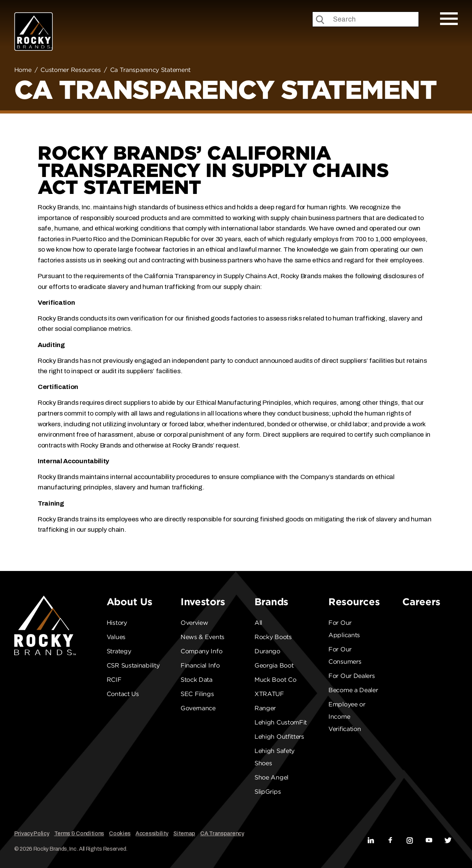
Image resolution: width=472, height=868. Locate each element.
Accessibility (152, 833)
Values (116, 637)
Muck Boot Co (275, 680)
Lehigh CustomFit (281, 722)
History (117, 623)
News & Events (203, 637)
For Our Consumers (345, 655)
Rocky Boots (273, 637)
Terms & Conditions (79, 833)
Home (23, 70)
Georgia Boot (274, 665)
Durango (267, 651)
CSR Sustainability (133, 665)
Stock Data (197, 680)
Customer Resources (71, 70)
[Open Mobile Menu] (449, 19)
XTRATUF (269, 694)
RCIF (114, 680)
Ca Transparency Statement (151, 70)
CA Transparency (222, 833)
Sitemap (184, 833)
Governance (198, 708)
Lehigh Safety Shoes (274, 757)
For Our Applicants (344, 629)
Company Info (201, 651)
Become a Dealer (353, 690)
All (258, 623)
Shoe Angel (271, 777)
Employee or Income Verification (347, 717)
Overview (194, 623)
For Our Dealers (352, 676)
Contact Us (123, 694)
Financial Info (200, 665)
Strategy (119, 651)
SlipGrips (268, 792)
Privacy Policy (32, 833)
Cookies (120, 833)
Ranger (265, 708)
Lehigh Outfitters (279, 737)
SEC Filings (197, 694)
